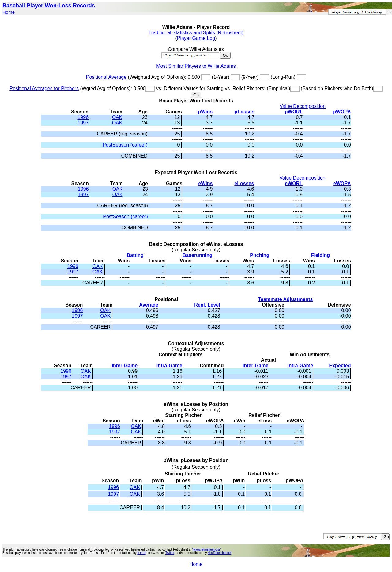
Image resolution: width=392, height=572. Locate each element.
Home (9, 12)
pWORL (294, 112)
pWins (205, 112)
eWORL (294, 183)
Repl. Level (207, 305)
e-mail (141, 553)
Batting (135, 255)
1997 (83, 123)
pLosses (245, 112)
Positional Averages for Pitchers (44, 88)
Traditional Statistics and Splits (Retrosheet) (196, 33)
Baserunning (198, 255)
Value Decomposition (303, 106)
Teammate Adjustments (286, 299)
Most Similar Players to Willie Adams (196, 66)
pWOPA (342, 112)
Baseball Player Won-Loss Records (49, 6)
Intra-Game (169, 366)
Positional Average (106, 77)
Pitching (260, 255)
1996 (83, 117)
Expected (340, 366)
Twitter (170, 553)
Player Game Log (196, 38)
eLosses (244, 183)
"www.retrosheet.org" (207, 549)
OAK (117, 117)
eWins (205, 183)
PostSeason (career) (125, 145)
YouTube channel (219, 553)
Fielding (320, 255)
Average (149, 305)
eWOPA (342, 183)
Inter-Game (125, 366)
